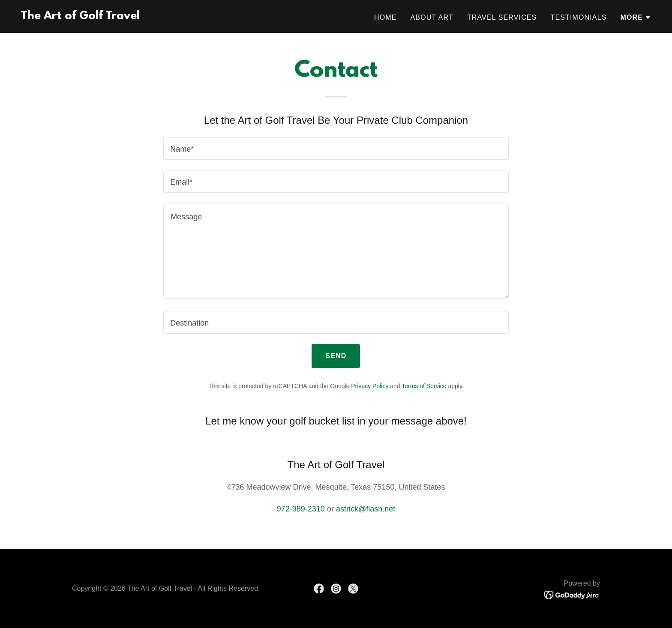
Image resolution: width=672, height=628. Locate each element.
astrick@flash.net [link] (366, 509)
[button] (636, 18)
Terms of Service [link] (424, 386)
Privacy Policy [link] (370, 386)
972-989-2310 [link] (301, 509)
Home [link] (385, 17)
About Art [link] (432, 17)
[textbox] (336, 148)
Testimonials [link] (578, 17)
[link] (80, 17)
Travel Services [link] (502, 17)
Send (336, 356)
